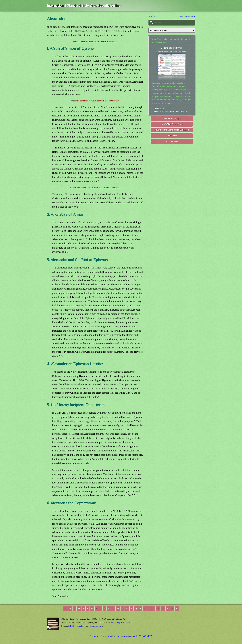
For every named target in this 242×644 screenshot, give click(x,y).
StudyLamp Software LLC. (122, 623)
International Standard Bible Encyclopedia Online (83, 5)
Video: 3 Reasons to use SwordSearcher (171, 111)
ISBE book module (76, 626)
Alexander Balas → (188, 16)
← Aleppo (152, 16)
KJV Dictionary (172, 141)
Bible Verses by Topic (172, 118)
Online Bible (172, 136)
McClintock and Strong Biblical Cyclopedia (172, 130)
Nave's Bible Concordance (172, 124)
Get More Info (160, 108)
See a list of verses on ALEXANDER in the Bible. (96, 42)
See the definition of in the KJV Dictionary (96, 101)
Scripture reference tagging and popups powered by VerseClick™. (121, 636)
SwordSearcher (96, 626)
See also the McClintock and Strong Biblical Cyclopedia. (96, 188)
